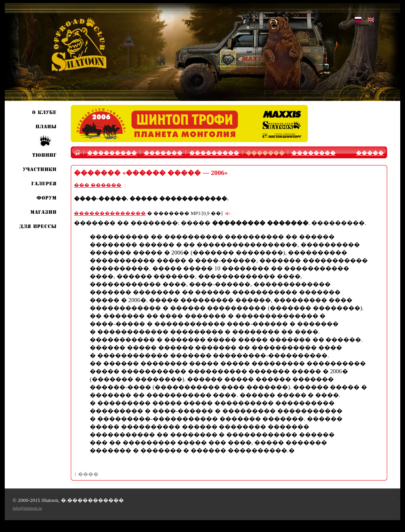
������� (163, 153)
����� (370, 153)
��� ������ (98, 185)
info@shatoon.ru (27, 508)
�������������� (110, 213)
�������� (313, 153)
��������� (112, 153)
